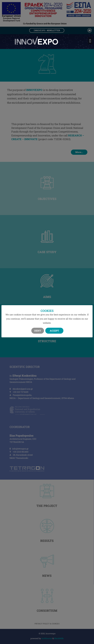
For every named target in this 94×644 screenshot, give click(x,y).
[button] (90, 41)
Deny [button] (38, 333)
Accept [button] (54, 333)
